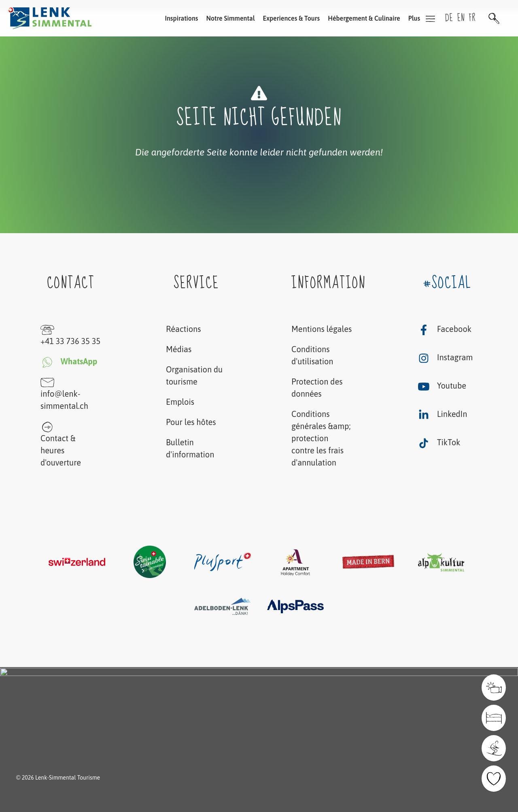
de (449, 18)
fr (472, 18)
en (461, 18)
